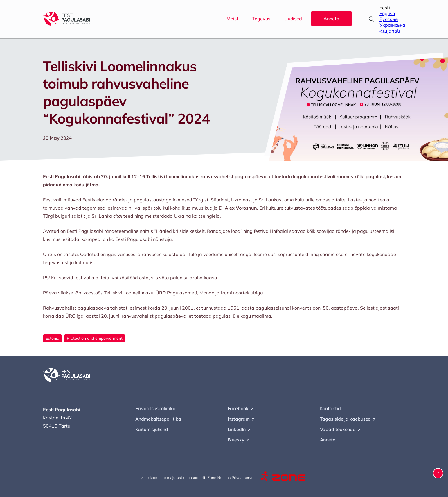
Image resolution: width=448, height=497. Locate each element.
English (387, 13)
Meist (232, 19)
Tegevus (261, 19)
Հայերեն (390, 31)
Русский (389, 19)
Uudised (293, 19)
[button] (438, 473)
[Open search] (371, 19)
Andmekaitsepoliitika (158, 419)
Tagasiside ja (348, 419)
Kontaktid (330, 408)
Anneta (331, 19)
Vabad (341, 430)
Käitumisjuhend (152, 429)
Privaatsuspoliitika (155, 408)
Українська (392, 25)
